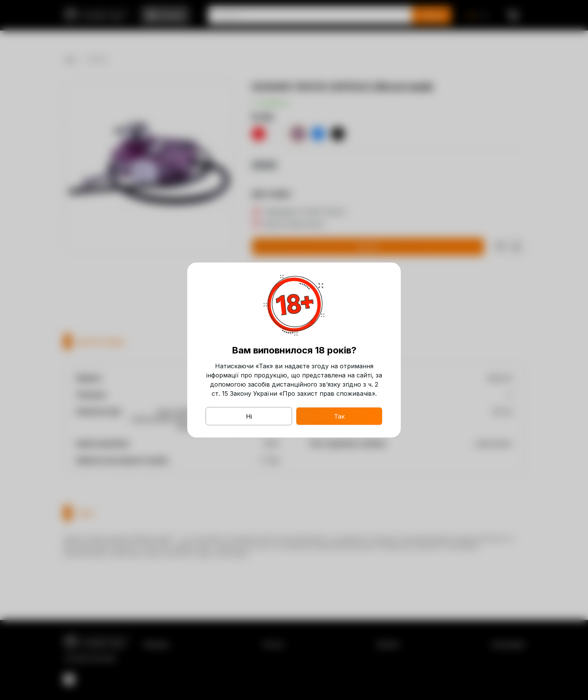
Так (339, 416)
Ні (249, 416)
